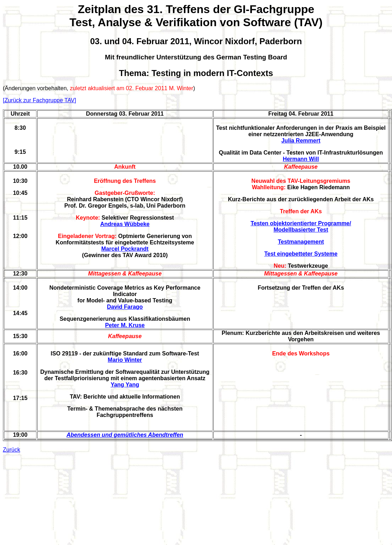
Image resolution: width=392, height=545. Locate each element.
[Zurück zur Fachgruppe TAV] (39, 100)
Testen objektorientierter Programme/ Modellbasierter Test (301, 227)
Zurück (11, 450)
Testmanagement (301, 242)
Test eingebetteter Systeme (301, 254)
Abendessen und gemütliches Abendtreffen (125, 435)
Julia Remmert (301, 141)
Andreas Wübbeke (125, 224)
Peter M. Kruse (125, 325)
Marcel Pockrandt (125, 249)
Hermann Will (301, 159)
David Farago (125, 307)
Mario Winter (125, 360)
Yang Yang (125, 385)
